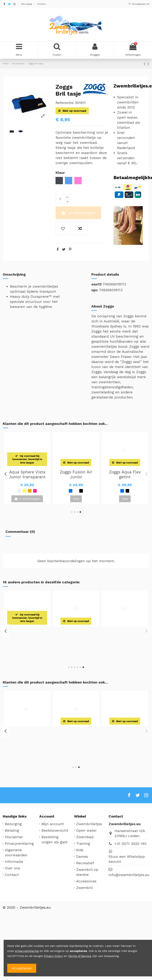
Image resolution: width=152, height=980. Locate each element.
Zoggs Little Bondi (27, 731)
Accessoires (86, 881)
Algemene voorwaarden (16, 852)
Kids (80, 850)
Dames (82, 856)
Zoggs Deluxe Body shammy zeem (27, 633)
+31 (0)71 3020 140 (130, 844)
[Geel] (35, 491)
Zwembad (85, 837)
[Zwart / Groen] (125, 491)
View (27, 499)
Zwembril (84, 888)
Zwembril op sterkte (87, 872)
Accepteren (22, 968)
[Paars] (45, 491)
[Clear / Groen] (79, 494)
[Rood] (14, 491)
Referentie (65, 103)
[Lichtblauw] (24, 491)
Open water (86, 830)
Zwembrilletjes (89, 824)
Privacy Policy (53, 956)
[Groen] (30, 491)
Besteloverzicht (55, 830)
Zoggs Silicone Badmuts (27, 474)
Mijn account (53, 824)
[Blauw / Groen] (24, 749)
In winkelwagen (78, 213)
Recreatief (85, 863)
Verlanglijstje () (139, 4)
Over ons (12, 868)
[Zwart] (19, 491)
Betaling (12, 830)
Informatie (14, 862)
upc (95, 290)
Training (83, 843)
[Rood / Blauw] (35, 749)
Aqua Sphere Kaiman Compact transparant (76, 477)
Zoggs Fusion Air (125, 472)
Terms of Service (80, 956)
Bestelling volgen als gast (54, 839)
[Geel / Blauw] (30, 749)
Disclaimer (14, 837)
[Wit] (9, 491)
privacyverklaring (27, 951)
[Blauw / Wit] (119, 491)
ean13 (96, 284)
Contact (41, 4)
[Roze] (40, 491)
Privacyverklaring (19, 843)
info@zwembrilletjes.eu (129, 875)
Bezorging (27, 4)
